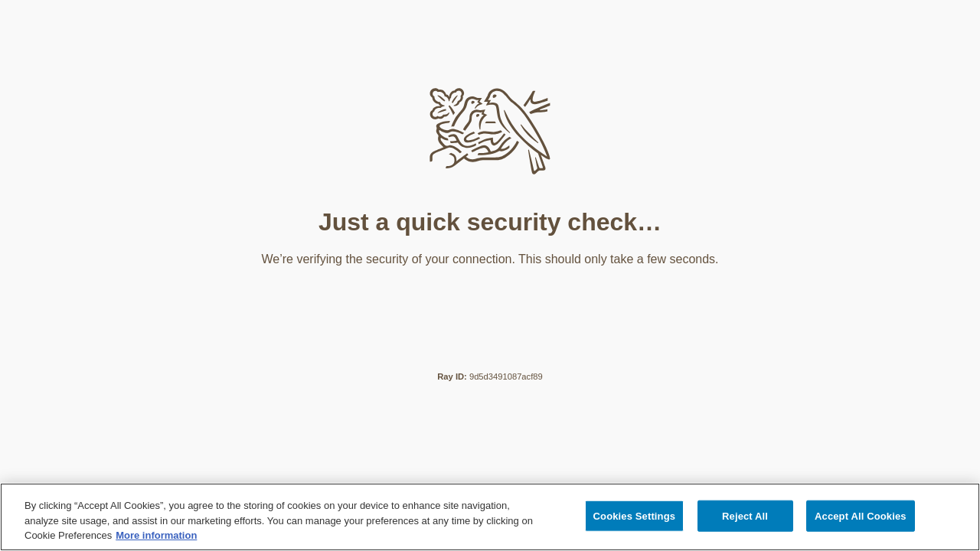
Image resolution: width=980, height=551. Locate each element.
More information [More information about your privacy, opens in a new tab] (156, 535)
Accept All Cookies (861, 515)
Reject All (745, 515)
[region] (490, 517)
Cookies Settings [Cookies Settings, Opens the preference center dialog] (635, 515)
